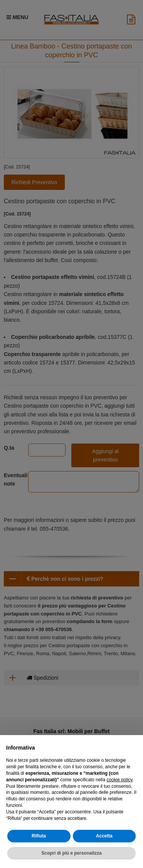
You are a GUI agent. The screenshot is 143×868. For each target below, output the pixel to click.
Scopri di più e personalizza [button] (71, 853)
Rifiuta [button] (39, 836)
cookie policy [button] (119, 780)
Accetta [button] (104, 836)
